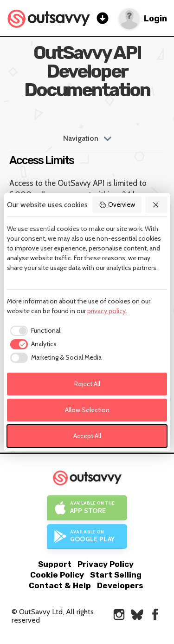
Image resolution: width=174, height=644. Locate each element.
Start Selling (116, 575)
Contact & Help (60, 585)
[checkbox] (34, 331)
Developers (120, 585)
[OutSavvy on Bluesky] (137, 614)
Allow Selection (87, 410)
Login (155, 19)
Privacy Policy (106, 564)
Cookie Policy (57, 575)
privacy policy (106, 311)
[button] (156, 205)
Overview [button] (117, 204)
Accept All (87, 436)
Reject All (87, 384)
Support (55, 564)
